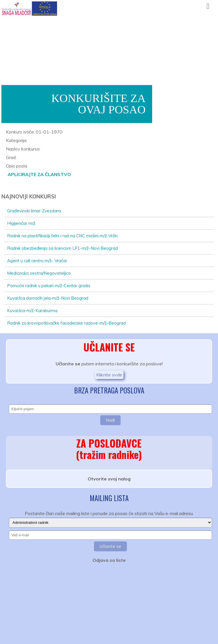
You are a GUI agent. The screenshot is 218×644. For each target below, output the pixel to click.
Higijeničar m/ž (21, 223)
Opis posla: (17, 166)
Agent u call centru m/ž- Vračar (37, 261)
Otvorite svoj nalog (109, 479)
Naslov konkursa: (23, 149)
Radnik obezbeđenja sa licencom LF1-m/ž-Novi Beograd (62, 248)
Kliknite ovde (109, 375)
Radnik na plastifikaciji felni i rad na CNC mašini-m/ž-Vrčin (62, 236)
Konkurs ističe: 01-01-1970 (34, 132)
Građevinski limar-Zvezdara (34, 211)
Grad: (11, 157)
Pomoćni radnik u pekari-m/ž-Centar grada (49, 286)
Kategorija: (17, 140)
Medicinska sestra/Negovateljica (39, 273)
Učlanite (65, 364)
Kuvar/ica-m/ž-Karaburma (32, 311)
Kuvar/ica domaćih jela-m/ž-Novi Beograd (48, 298)
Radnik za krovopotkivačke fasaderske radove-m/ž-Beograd (66, 323)
